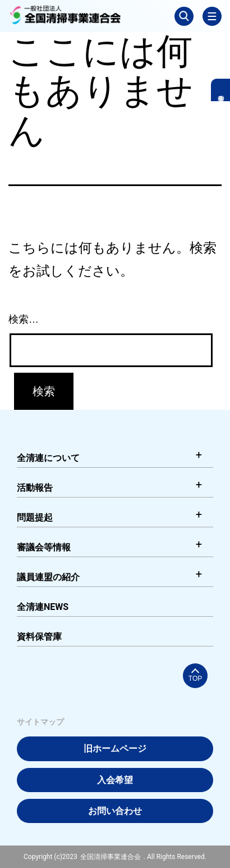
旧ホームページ (115, 749)
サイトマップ (40, 722)
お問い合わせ (115, 811)
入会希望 (115, 780)
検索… (24, 319)
